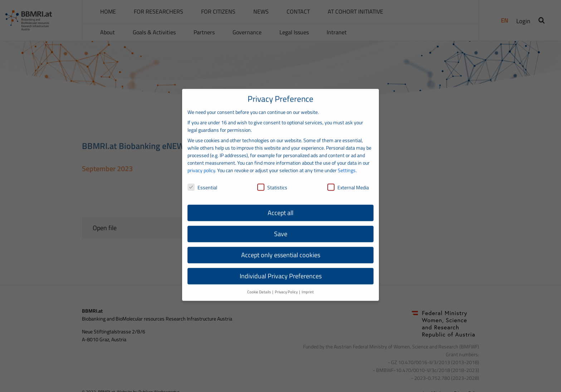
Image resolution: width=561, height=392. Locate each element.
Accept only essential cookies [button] (281, 248)
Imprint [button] (308, 285)
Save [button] (281, 227)
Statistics (272, 180)
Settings (347, 163)
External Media (348, 180)
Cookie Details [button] (259, 285)
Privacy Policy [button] (287, 285)
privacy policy (201, 163)
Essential (202, 180)
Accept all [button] (280, 206)
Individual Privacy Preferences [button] (281, 269)
